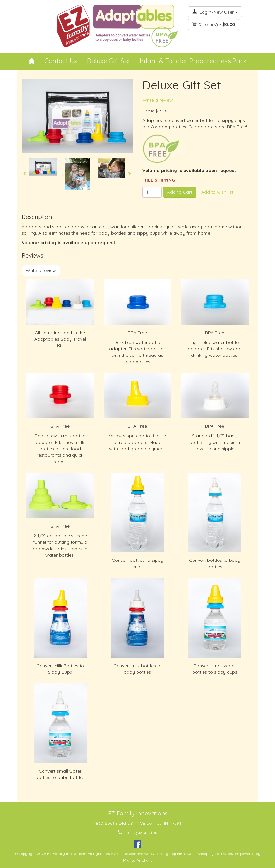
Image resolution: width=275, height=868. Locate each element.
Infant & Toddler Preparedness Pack (193, 61)
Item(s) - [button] (214, 24)
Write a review (158, 100)
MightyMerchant (137, 860)
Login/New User (215, 12)
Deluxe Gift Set (109, 61)
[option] (43, 167)
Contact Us (61, 61)
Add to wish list (217, 192)
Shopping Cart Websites (218, 854)
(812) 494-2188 (142, 833)
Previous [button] (25, 174)
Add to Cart (180, 192)
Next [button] (129, 174)
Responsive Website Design (147, 854)
